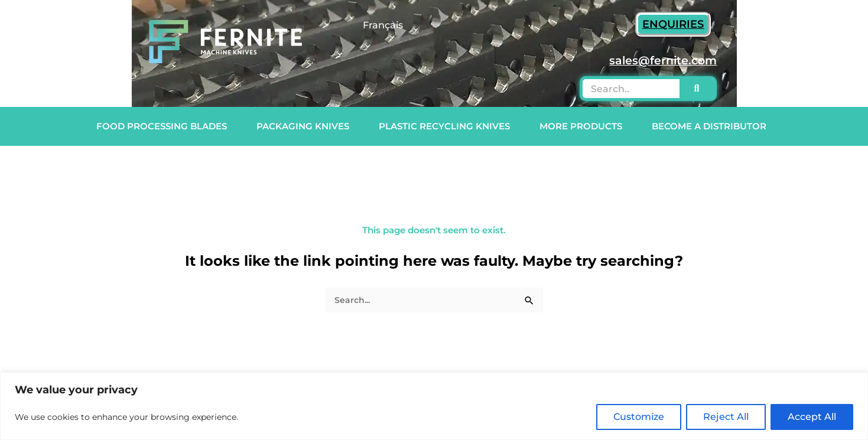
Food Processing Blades (165, 126)
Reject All (726, 417)
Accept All (812, 417)
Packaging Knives (306, 126)
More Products (584, 126)
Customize (639, 417)
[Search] (697, 89)
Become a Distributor (712, 126)
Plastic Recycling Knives (447, 126)
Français (383, 25)
